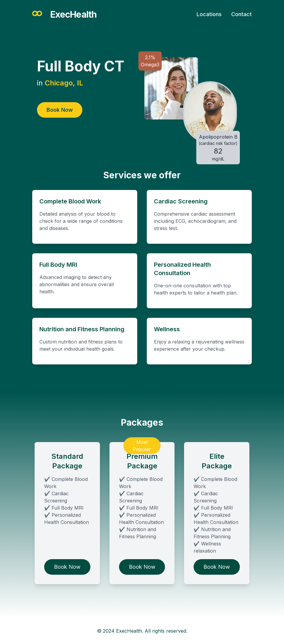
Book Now (60, 110)
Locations (209, 14)
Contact (241, 14)
